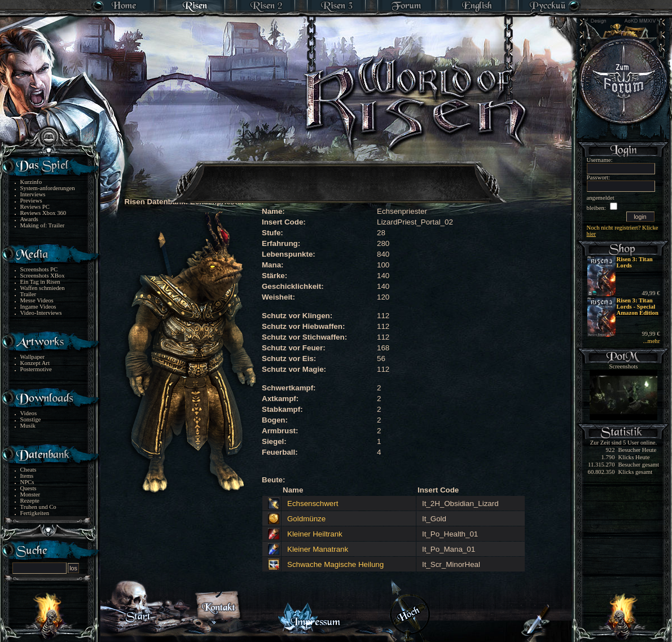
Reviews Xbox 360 (43, 213)
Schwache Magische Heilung (335, 564)
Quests (28, 488)
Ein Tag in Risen (40, 282)
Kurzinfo (31, 182)
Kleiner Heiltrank (315, 534)
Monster (30, 494)
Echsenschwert (313, 504)
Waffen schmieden (43, 288)
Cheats (28, 470)
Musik (28, 426)
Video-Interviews (41, 313)
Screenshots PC (39, 269)
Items (27, 476)
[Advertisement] (337, 175)
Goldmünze (306, 519)
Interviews (33, 194)
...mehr (652, 341)
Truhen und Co (38, 507)
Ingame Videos (38, 307)
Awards (29, 219)
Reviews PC (35, 207)
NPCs (27, 482)
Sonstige (31, 419)
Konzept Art (35, 363)
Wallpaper (33, 357)
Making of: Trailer (43, 225)
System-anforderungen (48, 188)
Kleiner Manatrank (318, 549)
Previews (31, 201)
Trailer (28, 294)
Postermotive (36, 369)
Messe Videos (37, 300)
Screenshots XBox (43, 276)
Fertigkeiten (35, 513)
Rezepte (30, 501)
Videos (29, 413)
